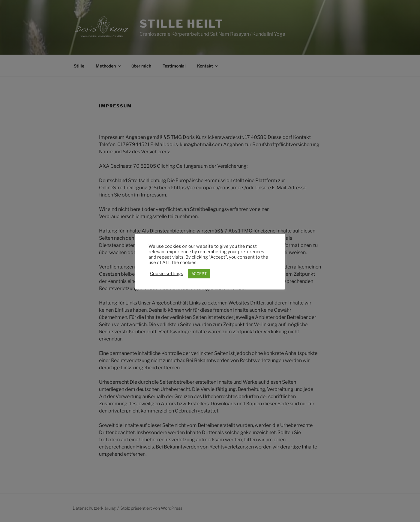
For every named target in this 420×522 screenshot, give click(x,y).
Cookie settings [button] (167, 274)
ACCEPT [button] (199, 274)
